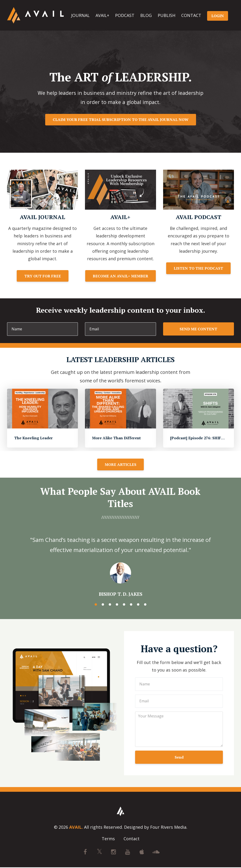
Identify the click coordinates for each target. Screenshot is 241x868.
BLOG (146, 15)
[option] (120, 562)
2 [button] (103, 604)
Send (179, 757)
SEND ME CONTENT (198, 329)
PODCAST (125, 15)
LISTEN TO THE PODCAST (198, 268)
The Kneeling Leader (33, 438)
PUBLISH (167, 15)
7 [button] (138, 604)
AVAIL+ (102, 15)
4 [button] (117, 604)
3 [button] (110, 604)
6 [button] (131, 604)
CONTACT (191, 15)
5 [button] (124, 604)
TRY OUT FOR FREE (43, 276)
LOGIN (218, 16)
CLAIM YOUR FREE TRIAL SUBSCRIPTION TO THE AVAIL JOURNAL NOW (121, 120)
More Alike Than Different (116, 438)
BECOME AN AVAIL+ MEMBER (120, 276)
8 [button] (145, 604)
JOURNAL (80, 15)
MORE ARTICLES (120, 464)
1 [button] (96, 604)
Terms (108, 839)
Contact (132, 839)
